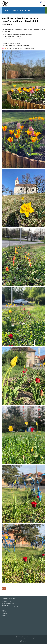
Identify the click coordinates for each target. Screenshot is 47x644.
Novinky (4, 612)
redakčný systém (23, 638)
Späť (4, 588)
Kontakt (4, 615)
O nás (3, 610)
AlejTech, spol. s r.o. (33, 638)
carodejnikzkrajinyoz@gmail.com (12, 607)
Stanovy (4, 614)
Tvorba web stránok (14, 638)
